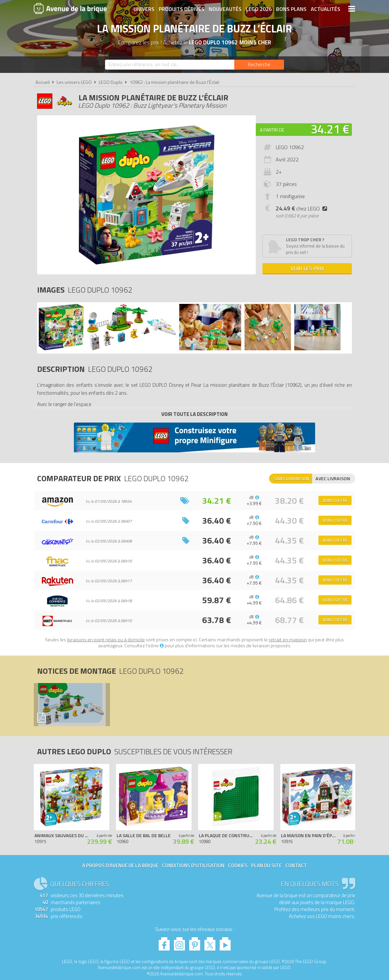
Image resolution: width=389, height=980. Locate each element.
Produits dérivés (182, 9)
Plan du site (266, 865)
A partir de (272, 130)
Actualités (326, 9)
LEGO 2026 (259, 9)
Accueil (43, 82)
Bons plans (291, 9)
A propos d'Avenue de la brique (120, 865)
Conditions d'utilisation (193, 865)
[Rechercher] (259, 65)
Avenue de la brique (70, 8)
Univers (144, 9)
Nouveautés (225, 9)
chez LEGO (303, 208)
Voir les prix (307, 268)
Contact (296, 865)
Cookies (238, 865)
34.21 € (330, 129)
